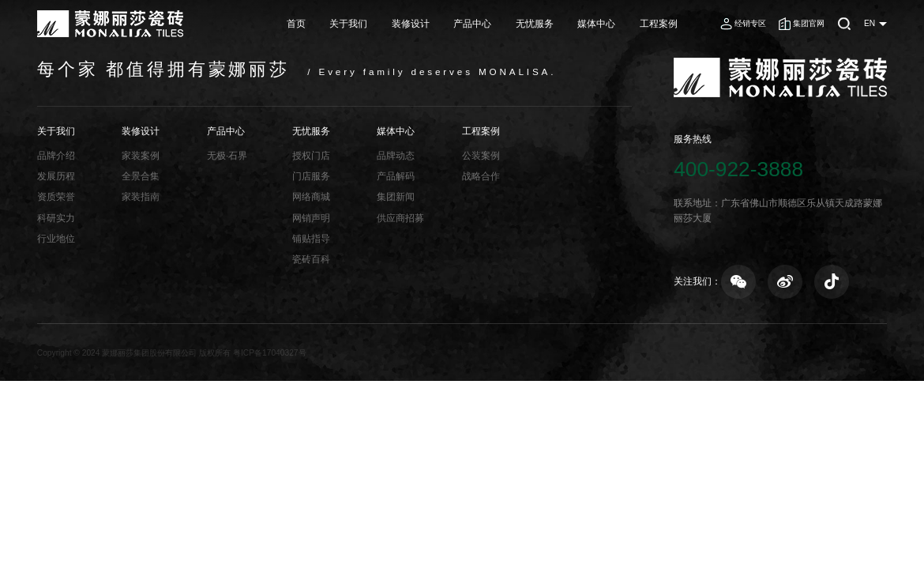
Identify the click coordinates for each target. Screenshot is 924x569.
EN (870, 23)
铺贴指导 (311, 238)
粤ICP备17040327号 (270, 353)
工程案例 (659, 23)
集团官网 (809, 23)
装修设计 (411, 23)
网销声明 (311, 218)
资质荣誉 (56, 196)
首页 (296, 23)
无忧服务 (535, 23)
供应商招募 (400, 218)
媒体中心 (596, 23)
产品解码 (396, 176)
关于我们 (348, 23)
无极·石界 (227, 155)
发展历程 (56, 176)
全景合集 (141, 176)
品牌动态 (396, 155)
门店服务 (311, 176)
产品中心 (472, 23)
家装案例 (141, 155)
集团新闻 (396, 196)
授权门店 (311, 155)
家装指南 (141, 196)
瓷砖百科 (311, 259)
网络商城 (311, 196)
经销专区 (750, 23)
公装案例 (481, 155)
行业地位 (56, 238)
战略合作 (481, 176)
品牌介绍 (56, 155)
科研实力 (56, 218)
